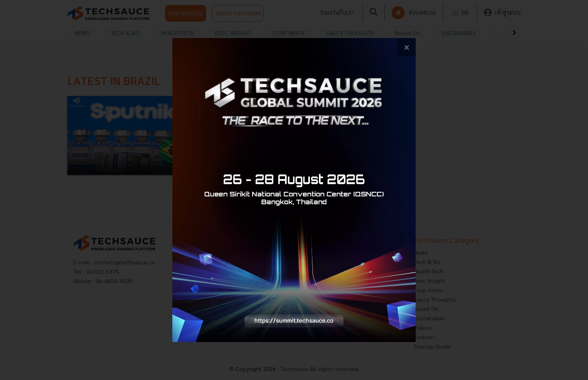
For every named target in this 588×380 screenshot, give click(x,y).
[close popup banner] (406, 47)
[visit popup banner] (294, 190)
